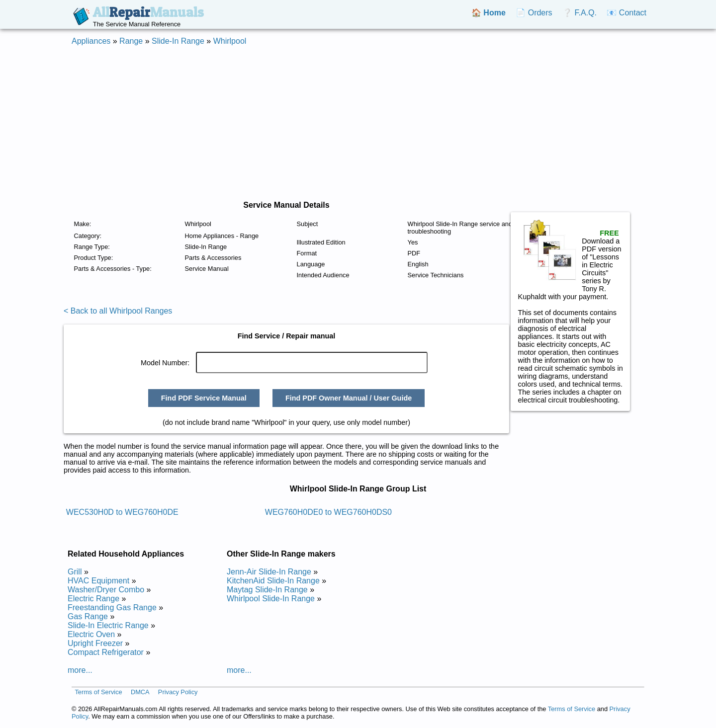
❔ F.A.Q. (580, 13)
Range (131, 41)
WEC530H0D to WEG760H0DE (122, 512)
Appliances (91, 41)
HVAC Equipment (98, 581)
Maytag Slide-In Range (267, 590)
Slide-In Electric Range (108, 625)
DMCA (140, 692)
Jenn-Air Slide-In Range (269, 572)
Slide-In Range (178, 41)
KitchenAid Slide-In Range (273, 581)
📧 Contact (626, 13)
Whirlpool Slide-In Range (271, 599)
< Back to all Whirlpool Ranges (118, 311)
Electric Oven (91, 634)
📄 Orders (534, 13)
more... (80, 670)
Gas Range (88, 616)
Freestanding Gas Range (112, 607)
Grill (75, 572)
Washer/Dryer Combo (106, 590)
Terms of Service (98, 692)
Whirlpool (230, 41)
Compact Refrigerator (106, 652)
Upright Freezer (95, 643)
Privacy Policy (178, 692)
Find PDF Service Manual (204, 398)
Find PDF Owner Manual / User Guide (349, 398)
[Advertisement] (358, 123)
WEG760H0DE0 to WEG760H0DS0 (328, 512)
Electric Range (93, 599)
